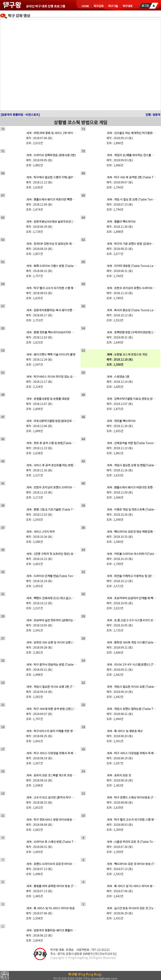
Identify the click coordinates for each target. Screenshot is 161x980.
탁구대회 (128, 6)
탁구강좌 (99, 6)
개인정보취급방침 (105, 954)
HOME (85, 6)
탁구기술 (113, 6)
